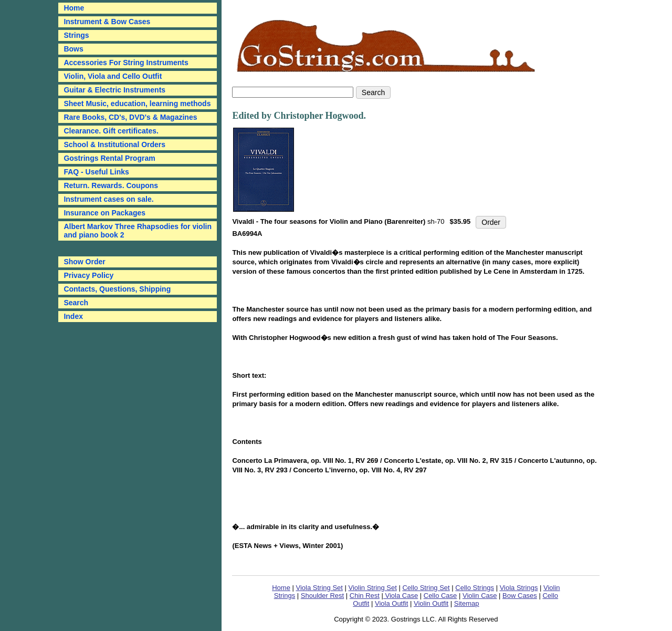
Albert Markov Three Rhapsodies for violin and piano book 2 (138, 231)
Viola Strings (519, 588)
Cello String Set (426, 588)
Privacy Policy (88, 275)
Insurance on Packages (104, 213)
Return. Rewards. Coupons (111, 185)
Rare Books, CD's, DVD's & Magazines (130, 117)
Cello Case (440, 596)
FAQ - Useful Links (96, 172)
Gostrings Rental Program (109, 158)
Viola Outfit (391, 603)
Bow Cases (520, 596)
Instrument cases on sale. (108, 199)
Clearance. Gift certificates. (111, 131)
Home (281, 588)
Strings (76, 35)
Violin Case (480, 596)
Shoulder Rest (322, 596)
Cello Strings (475, 588)
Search (76, 303)
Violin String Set (373, 588)
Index (73, 316)
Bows (73, 49)
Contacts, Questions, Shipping (117, 289)
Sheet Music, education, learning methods (137, 104)
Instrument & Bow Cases (107, 22)
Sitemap (467, 603)
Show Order (84, 262)
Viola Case (401, 596)
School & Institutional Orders (114, 144)
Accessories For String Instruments (126, 63)
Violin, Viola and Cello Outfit (113, 76)
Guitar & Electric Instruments (114, 90)
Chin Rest (365, 596)
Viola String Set (319, 588)
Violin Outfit (431, 603)
